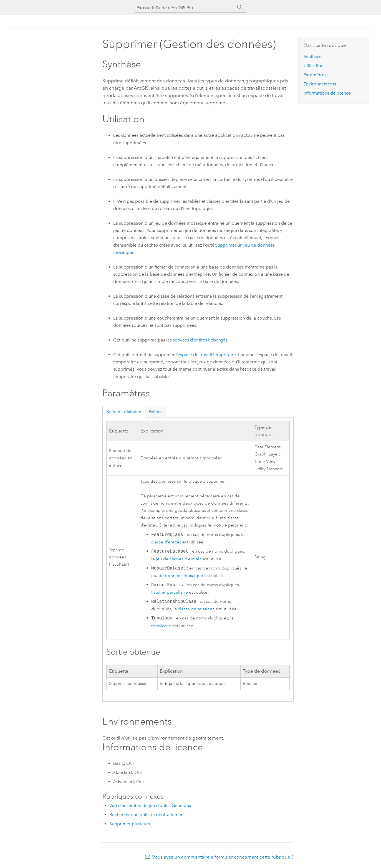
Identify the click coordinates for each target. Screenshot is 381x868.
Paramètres (315, 75)
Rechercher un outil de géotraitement (147, 815)
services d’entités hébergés (200, 340)
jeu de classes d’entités (179, 559)
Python (155, 412)
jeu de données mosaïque (177, 576)
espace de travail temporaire (207, 355)
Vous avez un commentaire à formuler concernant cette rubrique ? (223, 857)
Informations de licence (327, 93)
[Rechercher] (240, 7)
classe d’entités (166, 542)
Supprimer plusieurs (130, 824)
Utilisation (314, 66)
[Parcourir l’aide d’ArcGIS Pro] (185, 8)
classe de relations (196, 609)
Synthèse (313, 56)
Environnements (320, 84)
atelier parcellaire (171, 592)
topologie (161, 626)
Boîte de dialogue (124, 412)
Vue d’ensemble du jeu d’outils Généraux (150, 805)
